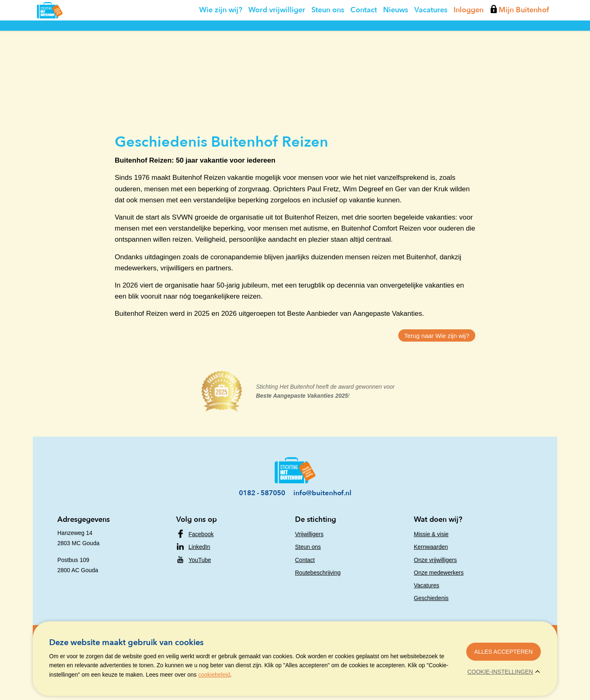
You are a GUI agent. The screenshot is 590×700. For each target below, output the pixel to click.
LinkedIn (199, 547)
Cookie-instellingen (500, 672)
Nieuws (396, 28)
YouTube (200, 560)
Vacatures (431, 28)
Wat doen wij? (438, 520)
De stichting (315, 520)
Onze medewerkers (439, 573)
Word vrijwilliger (277, 28)
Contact (364, 28)
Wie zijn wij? (221, 28)
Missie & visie (431, 534)
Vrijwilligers (309, 534)
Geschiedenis (431, 598)
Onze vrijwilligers (435, 560)
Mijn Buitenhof (520, 28)
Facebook (201, 534)
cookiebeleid (214, 675)
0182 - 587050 (262, 493)
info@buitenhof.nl (322, 493)
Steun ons (328, 28)
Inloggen (469, 28)
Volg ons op (196, 520)
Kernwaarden (431, 547)
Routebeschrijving (318, 573)
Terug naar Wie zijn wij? (437, 336)
